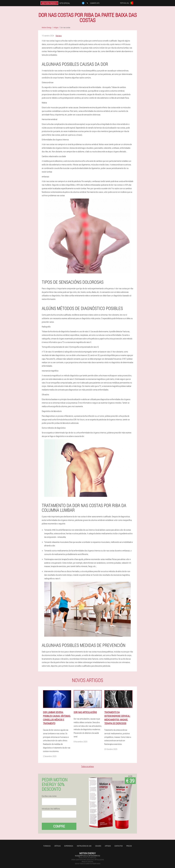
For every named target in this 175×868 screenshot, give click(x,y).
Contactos (119, 846)
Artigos (108, 846)
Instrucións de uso (84, 846)
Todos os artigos (87, 766)
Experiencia (69, 846)
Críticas (57, 846)
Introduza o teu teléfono (51, 809)
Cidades (98, 846)
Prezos (129, 846)
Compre (59, 826)
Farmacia (47, 846)
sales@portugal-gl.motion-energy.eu (88, 856)
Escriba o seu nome (49, 796)
